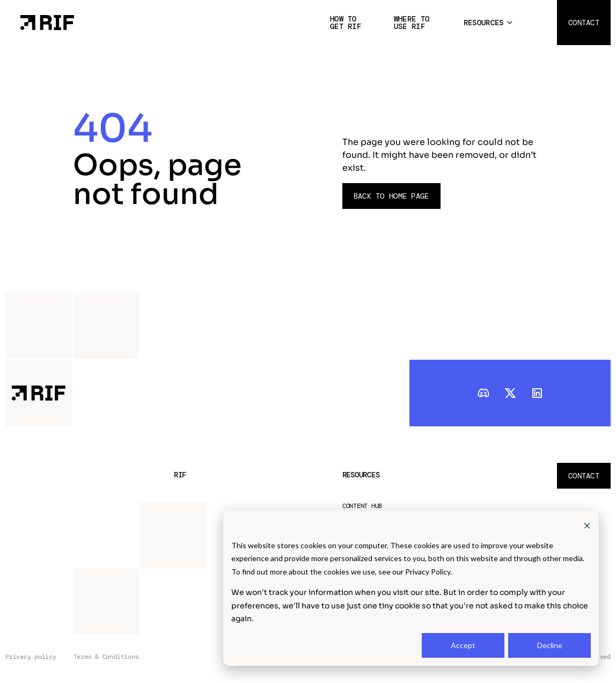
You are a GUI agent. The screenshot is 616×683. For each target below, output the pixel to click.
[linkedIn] (537, 393)
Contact (584, 23)
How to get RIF (346, 23)
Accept (463, 645)
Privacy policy (31, 657)
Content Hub (362, 506)
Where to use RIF (412, 23)
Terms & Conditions (106, 657)
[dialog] (411, 588)
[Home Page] (47, 22)
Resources (484, 23)
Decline (550, 645)
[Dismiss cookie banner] (587, 525)
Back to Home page (391, 196)
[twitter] (510, 393)
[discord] (483, 393)
